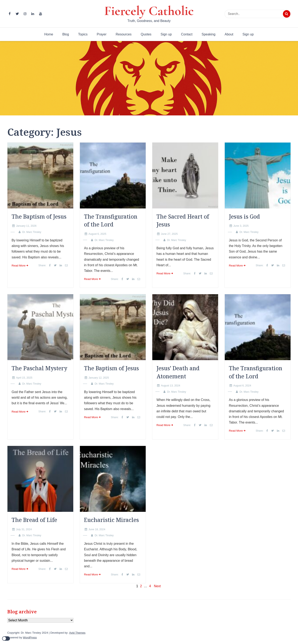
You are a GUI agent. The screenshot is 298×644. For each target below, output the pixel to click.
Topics (83, 34)
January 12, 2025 (99, 378)
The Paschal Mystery (39, 368)
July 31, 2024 (24, 529)
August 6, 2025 (97, 234)
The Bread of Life (34, 520)
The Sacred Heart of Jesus (183, 220)
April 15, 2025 (24, 378)
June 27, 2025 (169, 234)
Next (157, 586)
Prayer (102, 34)
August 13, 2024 (170, 386)
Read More (19, 266)
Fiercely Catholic (149, 11)
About (229, 34)
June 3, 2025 (241, 226)
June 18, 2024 (97, 529)
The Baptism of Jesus (39, 217)
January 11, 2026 (26, 226)
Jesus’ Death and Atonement (178, 372)
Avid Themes (77, 633)
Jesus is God (244, 217)
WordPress (30, 637)
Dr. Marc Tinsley (32, 232)
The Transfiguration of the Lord (111, 220)
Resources (124, 34)
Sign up (166, 34)
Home (49, 34)
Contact (187, 34)
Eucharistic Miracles (111, 520)
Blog (66, 34)
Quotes (146, 34)
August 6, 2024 (242, 386)
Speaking (208, 34)
